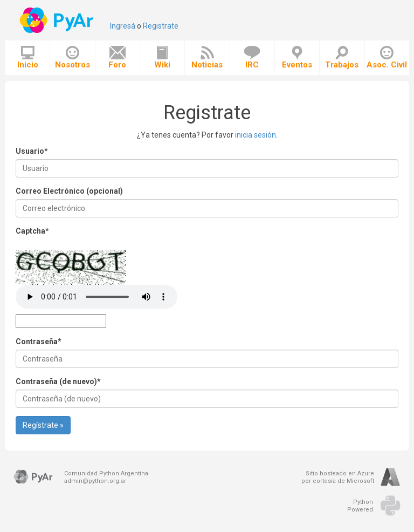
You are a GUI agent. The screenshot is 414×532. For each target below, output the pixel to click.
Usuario (32, 151)
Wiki (162, 58)
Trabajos (342, 58)
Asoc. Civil (387, 58)
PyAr (57, 20)
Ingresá (123, 26)
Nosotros (73, 58)
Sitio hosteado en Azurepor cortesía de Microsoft (338, 477)
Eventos (297, 58)
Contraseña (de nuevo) (58, 381)
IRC (252, 58)
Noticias (207, 58)
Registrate (161, 26)
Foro (117, 58)
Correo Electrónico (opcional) (69, 191)
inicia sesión (256, 135)
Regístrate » (43, 425)
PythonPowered (360, 506)
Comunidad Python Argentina (106, 473)
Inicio (28, 58)
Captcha (32, 231)
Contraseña (39, 342)
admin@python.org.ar (95, 481)
